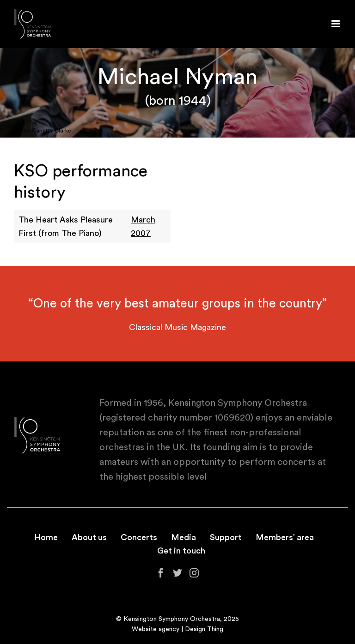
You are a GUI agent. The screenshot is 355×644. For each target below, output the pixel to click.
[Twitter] (177, 573)
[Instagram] (194, 573)
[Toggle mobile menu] (336, 24)
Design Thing (204, 629)
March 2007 (143, 226)
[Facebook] (161, 573)
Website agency (156, 629)
